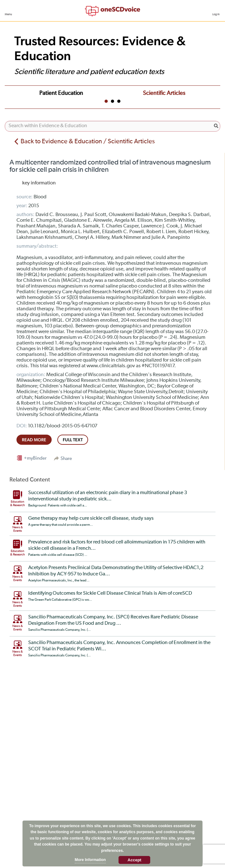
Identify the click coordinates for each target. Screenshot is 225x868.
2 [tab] (113, 101)
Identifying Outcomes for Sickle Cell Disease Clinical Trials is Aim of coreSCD (110, 593)
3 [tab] (119, 101)
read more (34, 440)
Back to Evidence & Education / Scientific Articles (88, 141)
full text (73, 440)
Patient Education (61, 93)
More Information (90, 860)
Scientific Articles (164, 93)
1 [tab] (106, 101)
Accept (135, 860)
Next (214, 92)
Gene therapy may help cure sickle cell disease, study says (91, 518)
